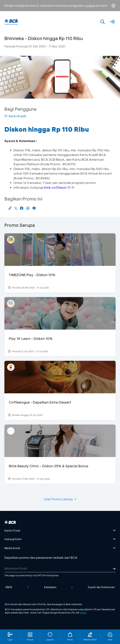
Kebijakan (50, 587)
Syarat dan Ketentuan (101, 587)
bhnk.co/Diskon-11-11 (59, 187)
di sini (83, 613)
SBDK (9, 587)
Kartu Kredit (15, 116)
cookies (90, 6)
